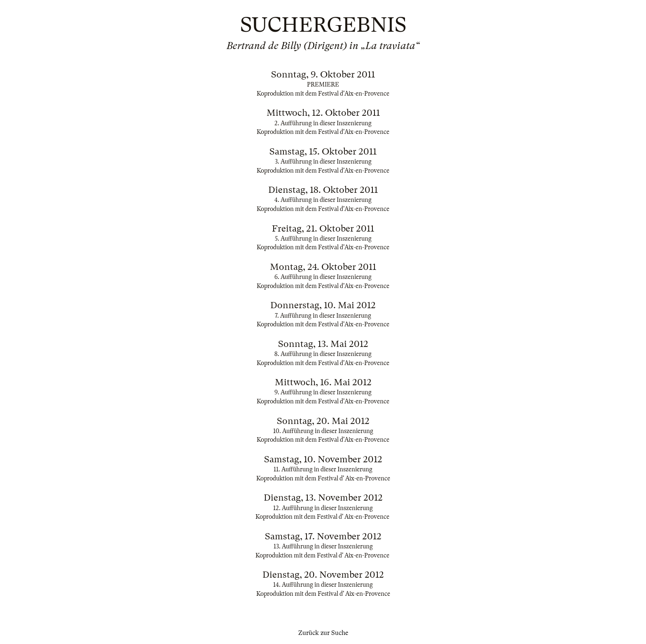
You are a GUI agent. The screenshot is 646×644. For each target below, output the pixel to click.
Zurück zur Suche (323, 633)
